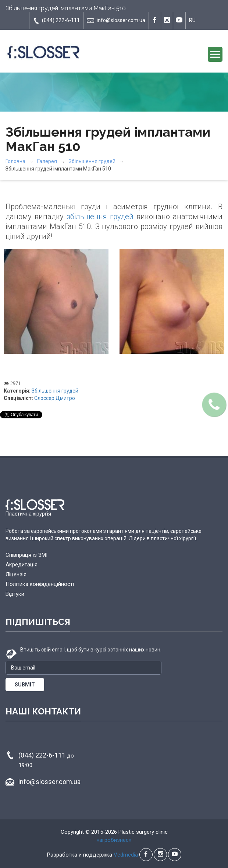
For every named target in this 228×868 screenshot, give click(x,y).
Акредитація (22, 565)
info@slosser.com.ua (116, 21)
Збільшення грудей (92, 161)
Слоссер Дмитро (55, 398)
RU (192, 20)
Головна (15, 161)
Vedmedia (126, 855)
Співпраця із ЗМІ (26, 555)
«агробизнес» (114, 840)
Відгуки (15, 594)
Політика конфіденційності (40, 584)
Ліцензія (16, 574)
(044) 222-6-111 (56, 21)
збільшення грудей (100, 217)
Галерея (47, 161)
